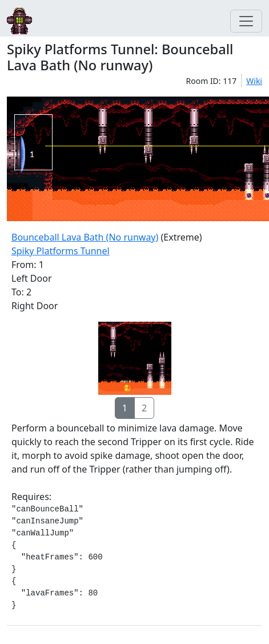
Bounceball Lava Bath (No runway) (85, 237)
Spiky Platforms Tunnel (61, 251)
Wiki (254, 81)
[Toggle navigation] (246, 21)
